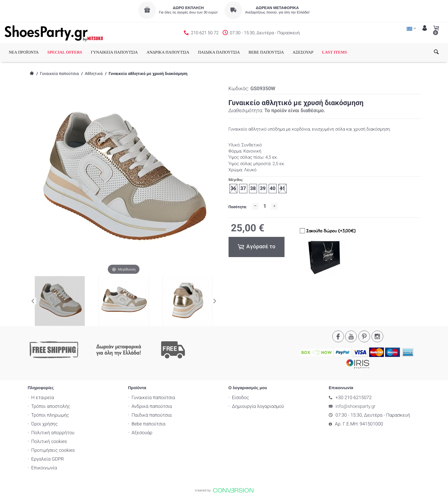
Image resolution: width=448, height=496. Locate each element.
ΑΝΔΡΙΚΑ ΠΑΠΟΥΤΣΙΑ (168, 53)
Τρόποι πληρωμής (50, 415)
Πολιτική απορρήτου (53, 432)
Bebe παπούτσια (148, 424)
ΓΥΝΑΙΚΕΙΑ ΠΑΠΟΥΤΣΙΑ (114, 53)
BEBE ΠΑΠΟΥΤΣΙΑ (266, 53)
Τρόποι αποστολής (51, 406)
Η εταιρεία (43, 397)
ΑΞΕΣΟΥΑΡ (303, 53)
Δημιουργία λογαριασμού (258, 406)
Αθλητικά (93, 74)
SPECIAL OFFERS (65, 53)
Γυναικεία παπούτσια (59, 74)
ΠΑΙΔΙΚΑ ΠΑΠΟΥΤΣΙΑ (219, 53)
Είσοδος (241, 397)
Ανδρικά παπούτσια (152, 406)
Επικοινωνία (44, 467)
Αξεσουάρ (142, 432)
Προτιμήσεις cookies (53, 450)
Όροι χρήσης (45, 424)
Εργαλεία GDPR (48, 459)
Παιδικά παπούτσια (152, 415)
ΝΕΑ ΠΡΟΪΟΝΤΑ (24, 53)
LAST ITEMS (334, 53)
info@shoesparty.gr (356, 406)
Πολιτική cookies (49, 441)
